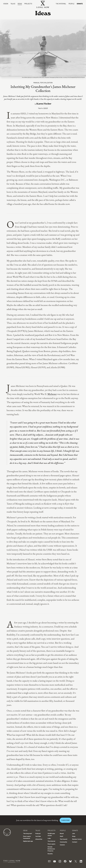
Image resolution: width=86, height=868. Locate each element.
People (71, 4)
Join (73, 833)
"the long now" (28, 833)
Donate (80, 4)
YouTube (38, 836)
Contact (75, 842)
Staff (61, 836)
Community (63, 842)
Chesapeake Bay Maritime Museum (77, 77)
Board (62, 833)
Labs (49, 838)
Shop (74, 836)
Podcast (38, 833)
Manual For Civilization (43, 83)
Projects (28, 4)
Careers (62, 845)
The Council (63, 839)
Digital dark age (28, 841)
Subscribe (66, 820)
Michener (52, 394)
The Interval (61, 4)
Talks (13, 4)
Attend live (39, 839)
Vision (6, 4)
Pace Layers (51, 844)
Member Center (77, 839)
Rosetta (50, 854)
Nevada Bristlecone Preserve (51, 849)
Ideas (20, 4)
